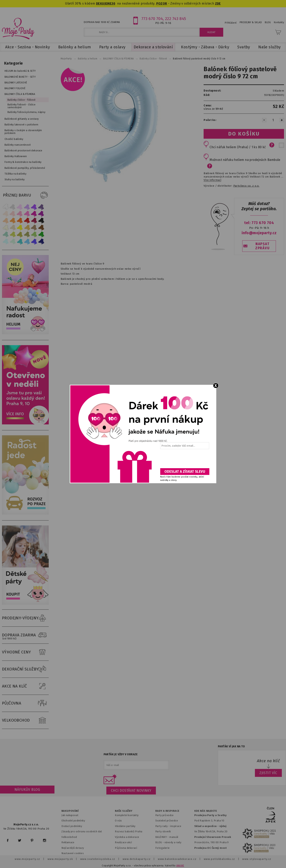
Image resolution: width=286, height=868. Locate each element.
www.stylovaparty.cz (257, 859)
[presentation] (184, 460)
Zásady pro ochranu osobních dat (82, 831)
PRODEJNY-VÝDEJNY (25, 618)
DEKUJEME (104, 3)
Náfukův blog (27, 790)
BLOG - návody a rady (168, 842)
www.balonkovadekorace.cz (177, 859)
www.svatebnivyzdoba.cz (98, 859)
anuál (175, 837)
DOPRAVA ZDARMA (25, 635)
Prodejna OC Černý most (211, 848)
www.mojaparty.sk (60, 859)
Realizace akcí (123, 842)
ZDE (218, 3)
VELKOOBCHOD (25, 720)
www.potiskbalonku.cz (219, 859)
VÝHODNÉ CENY (25, 652)
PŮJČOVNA (25, 703)
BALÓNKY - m (163, 837)
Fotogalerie (163, 848)
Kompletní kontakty (127, 815)
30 (113, 3)
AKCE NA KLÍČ (25, 686)
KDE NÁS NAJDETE (206, 811)
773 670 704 (152, 19)
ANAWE (180, 866)
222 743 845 (176, 19)
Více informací (212, 180)
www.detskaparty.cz (137, 859)
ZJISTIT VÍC (268, 773)
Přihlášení (231, 23)
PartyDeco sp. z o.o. (246, 186)
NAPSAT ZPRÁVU (262, 246)
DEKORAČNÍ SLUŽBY (25, 669)
